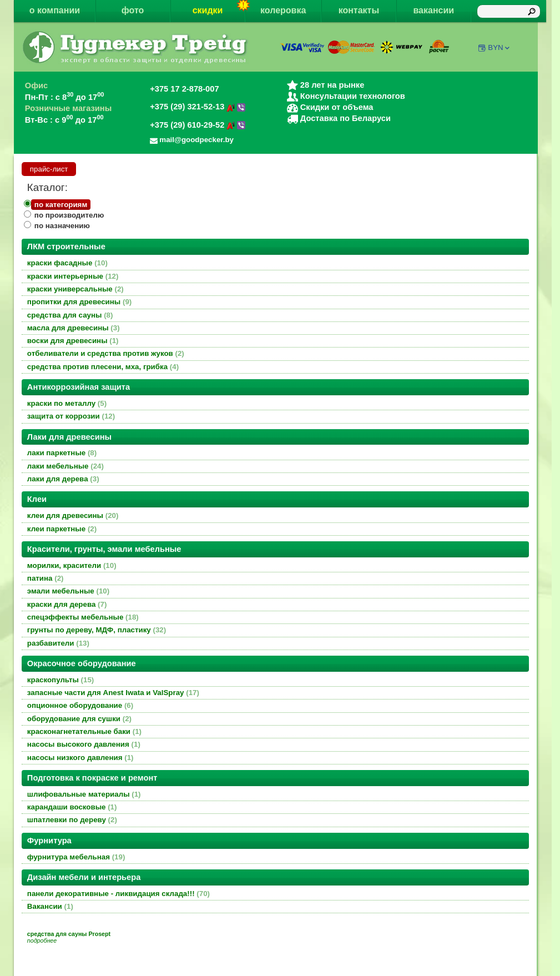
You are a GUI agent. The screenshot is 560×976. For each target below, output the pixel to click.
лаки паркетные (62, 453)
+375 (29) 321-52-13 (198, 107)
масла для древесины (74, 328)
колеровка (283, 10)
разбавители (58, 643)
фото (133, 10)
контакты (359, 10)
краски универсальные (75, 289)
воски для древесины (73, 341)
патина (46, 578)
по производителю (69, 215)
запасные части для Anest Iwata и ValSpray (113, 693)
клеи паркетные (62, 529)
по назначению (62, 226)
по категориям (61, 205)
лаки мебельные (65, 466)
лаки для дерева (63, 479)
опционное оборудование (80, 705)
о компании (55, 10)
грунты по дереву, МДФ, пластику (97, 630)
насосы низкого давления (80, 758)
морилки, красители (72, 565)
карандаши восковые (72, 807)
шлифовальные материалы (84, 794)
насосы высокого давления (84, 744)
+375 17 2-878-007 (184, 89)
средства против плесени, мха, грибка (103, 367)
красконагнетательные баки (84, 731)
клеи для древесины (73, 515)
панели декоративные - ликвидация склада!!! (118, 894)
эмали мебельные (68, 591)
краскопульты (60, 680)
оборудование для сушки (79, 719)
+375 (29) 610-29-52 (198, 125)
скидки (219, 7)
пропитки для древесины (79, 302)
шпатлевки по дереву (72, 820)
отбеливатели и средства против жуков (106, 353)
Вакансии (50, 906)
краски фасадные (67, 263)
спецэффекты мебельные (83, 617)
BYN (499, 47)
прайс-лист (49, 169)
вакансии (433, 10)
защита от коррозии (71, 416)
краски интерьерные (73, 276)
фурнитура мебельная (76, 857)
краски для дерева (67, 604)
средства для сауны (70, 315)
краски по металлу (67, 403)
